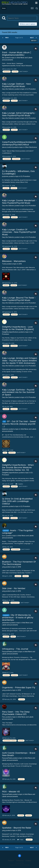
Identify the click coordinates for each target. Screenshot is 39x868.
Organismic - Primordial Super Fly (19, 688)
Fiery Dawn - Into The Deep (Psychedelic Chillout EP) (16, 713)
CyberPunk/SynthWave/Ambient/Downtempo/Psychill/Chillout (19, 143)
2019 (20, 264)
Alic (3, 58)
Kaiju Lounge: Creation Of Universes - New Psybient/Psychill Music (19, 232)
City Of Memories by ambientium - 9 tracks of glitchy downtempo (18, 617)
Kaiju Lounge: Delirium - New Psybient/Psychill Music (16, 85)
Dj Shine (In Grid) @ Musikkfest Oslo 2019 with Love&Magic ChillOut (17, 501)
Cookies (28, 861)
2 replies (19, 484)
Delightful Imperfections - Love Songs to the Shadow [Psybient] (18, 328)
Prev (7, 38)
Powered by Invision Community (20, 865)
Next (32, 38)
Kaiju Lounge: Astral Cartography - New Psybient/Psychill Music (19, 114)
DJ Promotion (31, 89)
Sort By (34, 41)
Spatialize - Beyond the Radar (17, 828)
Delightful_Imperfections (10, 332)
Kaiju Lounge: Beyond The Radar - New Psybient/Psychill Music (19, 299)
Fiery (4, 717)
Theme (11, 861)
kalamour (5, 429)
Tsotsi (4, 264)
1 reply (20, 840)
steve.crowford (7, 147)
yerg (4, 567)
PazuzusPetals (7, 652)
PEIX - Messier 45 (11, 792)
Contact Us (20, 861)
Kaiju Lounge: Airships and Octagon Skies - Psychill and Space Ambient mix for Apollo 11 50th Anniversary (19, 361)
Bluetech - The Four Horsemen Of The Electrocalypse (19, 563)
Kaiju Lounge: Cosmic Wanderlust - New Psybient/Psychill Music (19, 202)
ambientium (6, 623)
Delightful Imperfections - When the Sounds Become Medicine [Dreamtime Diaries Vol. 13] (18, 467)
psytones (5, 176)
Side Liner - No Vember (14, 588)
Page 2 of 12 (19, 38)
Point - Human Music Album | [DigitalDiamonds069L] (17, 54)
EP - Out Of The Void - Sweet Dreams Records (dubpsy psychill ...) (19, 424)
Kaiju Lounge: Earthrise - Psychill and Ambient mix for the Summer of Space (18, 392)
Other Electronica (31, 147)
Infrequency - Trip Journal (15, 649)
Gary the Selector (8, 89)
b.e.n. (4, 536)
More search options (28, 24)
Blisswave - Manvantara (14, 261)
